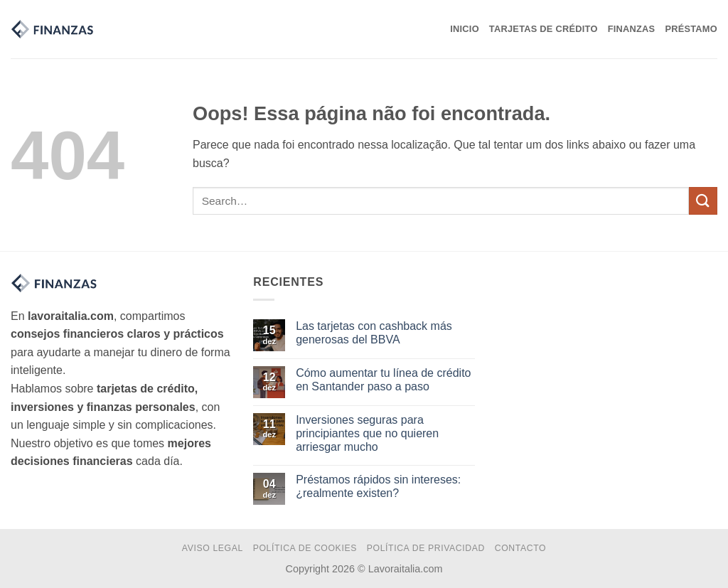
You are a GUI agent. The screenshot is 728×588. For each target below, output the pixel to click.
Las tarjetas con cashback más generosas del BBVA (374, 333)
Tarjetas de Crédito (544, 29)
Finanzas (632, 29)
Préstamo (691, 29)
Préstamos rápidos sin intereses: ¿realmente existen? (378, 486)
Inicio (465, 29)
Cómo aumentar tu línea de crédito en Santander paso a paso (383, 380)
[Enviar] (703, 201)
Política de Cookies (305, 548)
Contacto (520, 548)
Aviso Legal (213, 548)
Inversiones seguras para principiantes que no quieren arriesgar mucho (367, 433)
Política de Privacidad (426, 548)
